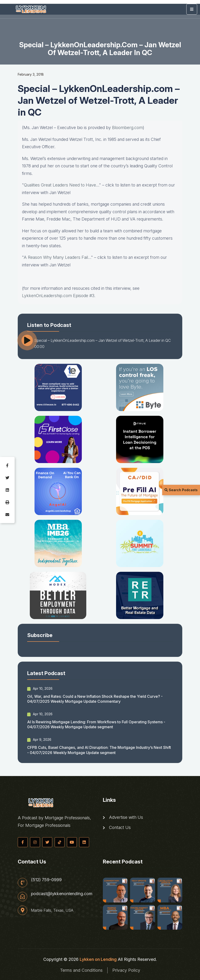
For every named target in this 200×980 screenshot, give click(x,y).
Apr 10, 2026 (40, 689)
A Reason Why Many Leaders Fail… (57, 257)
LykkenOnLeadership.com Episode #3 (58, 296)
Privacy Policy (126, 970)
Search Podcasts (181, 490)
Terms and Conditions (81, 970)
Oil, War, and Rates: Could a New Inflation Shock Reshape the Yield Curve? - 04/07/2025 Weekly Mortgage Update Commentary (95, 699)
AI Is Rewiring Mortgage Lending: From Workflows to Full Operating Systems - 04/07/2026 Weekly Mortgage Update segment (96, 724)
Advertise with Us (123, 817)
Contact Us (117, 828)
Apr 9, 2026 (39, 740)
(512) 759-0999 (46, 880)
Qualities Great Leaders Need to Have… (61, 185)
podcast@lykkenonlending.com (62, 894)
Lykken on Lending (98, 959)
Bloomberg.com (127, 128)
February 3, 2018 (31, 74)
